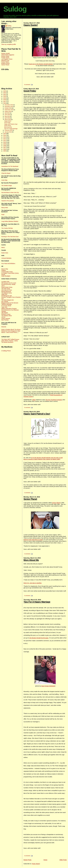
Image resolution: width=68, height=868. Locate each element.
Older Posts (63, 860)
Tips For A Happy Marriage (37, 602)
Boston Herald (5, 53)
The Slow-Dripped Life (7, 300)
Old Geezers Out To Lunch (9, 283)
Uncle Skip (4, 180)
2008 (5, 146)
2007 (5, 147)
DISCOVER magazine (8, 55)
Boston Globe (5, 56)
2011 (5, 141)
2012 (5, 139)
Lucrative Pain (5, 282)
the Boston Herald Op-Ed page (39, 638)
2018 (5, 100)
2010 (5, 142)
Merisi (3, 248)
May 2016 (7, 116)
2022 (5, 93)
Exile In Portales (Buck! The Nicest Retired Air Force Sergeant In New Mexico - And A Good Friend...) (11, 331)
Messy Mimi (5, 208)
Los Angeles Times (7, 59)
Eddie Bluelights (6, 276)
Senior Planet (30, 499)
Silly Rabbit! (5, 313)
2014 (5, 135)
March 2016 (8, 119)
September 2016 (9, 110)
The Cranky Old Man (7, 228)
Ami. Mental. (5, 301)
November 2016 (9, 107)
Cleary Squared (6, 319)
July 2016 (7, 113)
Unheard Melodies (6, 258)
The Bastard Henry (7, 293)
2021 (5, 95)
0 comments (27, 596)
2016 (5, 103)
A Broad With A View (7, 272)
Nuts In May (5, 269)
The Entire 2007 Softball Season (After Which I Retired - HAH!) (10, 340)
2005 (5, 151)
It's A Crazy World (6, 306)
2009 (5, 144)
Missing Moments (6, 291)
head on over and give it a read (33, 540)
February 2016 (9, 130)
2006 (5, 149)
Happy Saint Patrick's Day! (37, 414)
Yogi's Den (4, 307)
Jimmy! (3, 317)
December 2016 (9, 105)
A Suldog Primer (6, 351)
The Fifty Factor (6, 289)
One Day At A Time (7, 290)
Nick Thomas (5, 320)
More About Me (31, 560)
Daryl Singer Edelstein (48, 686)
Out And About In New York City (10, 192)
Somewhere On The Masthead (10, 166)
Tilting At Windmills (7, 304)
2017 (5, 101)
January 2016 (8, 132)
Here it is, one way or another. (33, 583)
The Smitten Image (7, 186)
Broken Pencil (5, 63)
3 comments (27, 493)
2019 (5, 98)
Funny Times (5, 62)
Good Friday (30, 91)
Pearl (3, 215)
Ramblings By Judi (6, 296)
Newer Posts (27, 860)
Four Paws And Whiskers (8, 264)
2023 (5, 91)
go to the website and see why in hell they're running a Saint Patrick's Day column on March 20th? (43, 458)
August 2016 (8, 111)
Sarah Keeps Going (7, 287)
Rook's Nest (5, 253)
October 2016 (8, 108)
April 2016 (7, 118)
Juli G (3, 286)
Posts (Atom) (36, 864)
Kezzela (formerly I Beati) (8, 284)
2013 (5, 137)
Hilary (34, 400)
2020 (5, 96)
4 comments (27, 856)
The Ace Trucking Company (54, 400)
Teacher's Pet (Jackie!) (8, 201)
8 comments (27, 85)
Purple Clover (5, 58)
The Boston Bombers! (7, 342)
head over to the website (41, 64)
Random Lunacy (6, 314)
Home (45, 860)
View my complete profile (9, 44)
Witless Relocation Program (9, 309)
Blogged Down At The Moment (10, 303)
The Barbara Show (6, 316)
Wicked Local (5, 61)
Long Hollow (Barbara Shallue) (10, 221)
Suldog (15, 9)
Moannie (4, 327)
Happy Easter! (31, 25)
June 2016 (8, 115)
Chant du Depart (6, 173)
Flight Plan (4, 294)
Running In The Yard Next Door (10, 237)
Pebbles (4, 270)
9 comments (27, 408)
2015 (5, 134)
